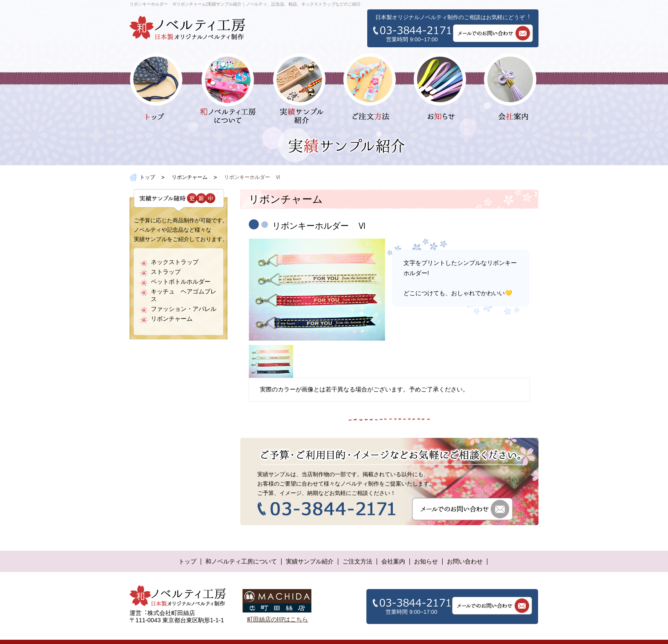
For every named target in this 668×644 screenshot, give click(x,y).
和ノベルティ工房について (241, 562)
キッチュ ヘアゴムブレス (184, 295)
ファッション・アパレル (184, 309)
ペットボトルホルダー (181, 282)
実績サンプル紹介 (310, 562)
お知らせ (426, 562)
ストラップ (166, 272)
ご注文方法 (357, 562)
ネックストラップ (175, 262)
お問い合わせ (465, 562)
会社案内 (393, 562)
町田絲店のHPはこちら (278, 620)
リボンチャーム (190, 177)
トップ (147, 177)
